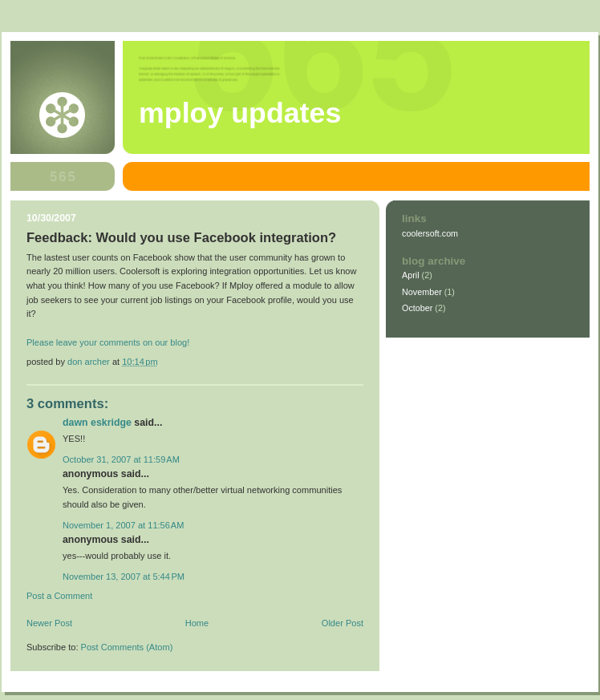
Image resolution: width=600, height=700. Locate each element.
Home (197, 623)
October (417, 308)
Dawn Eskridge (97, 423)
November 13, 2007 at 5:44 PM (124, 577)
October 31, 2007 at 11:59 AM (121, 459)
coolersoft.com (430, 233)
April (411, 275)
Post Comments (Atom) (127, 647)
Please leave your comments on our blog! (108, 342)
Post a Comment (59, 596)
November (422, 292)
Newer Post (49, 623)
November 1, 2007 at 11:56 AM (123, 525)
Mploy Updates (240, 113)
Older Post (343, 623)
